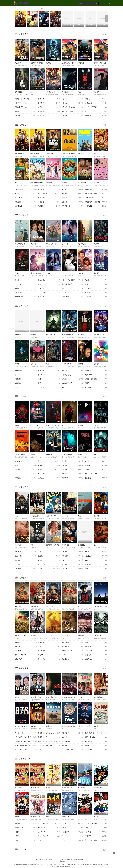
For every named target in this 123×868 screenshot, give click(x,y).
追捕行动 (96, 564)
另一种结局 (26, 371)
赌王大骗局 (49, 828)
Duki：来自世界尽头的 (49, 746)
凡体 (49, 379)
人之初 (80, 697)
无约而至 (96, 244)
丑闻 (96, 560)
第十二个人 (49, 647)
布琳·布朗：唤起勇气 (72, 750)
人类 (49, 750)
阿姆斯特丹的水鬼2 (26, 107)
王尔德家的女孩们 (96, 194)
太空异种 (81, 364)
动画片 (73, 9)
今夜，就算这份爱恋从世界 (72, 280)
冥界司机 (96, 465)
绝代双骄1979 (35, 817)
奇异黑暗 (72, 371)
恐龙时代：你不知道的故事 (49, 733)
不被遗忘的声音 (51, 244)
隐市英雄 (96, 154)
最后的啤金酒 (49, 194)
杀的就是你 (26, 461)
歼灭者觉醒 (66, 92)
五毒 (79, 817)
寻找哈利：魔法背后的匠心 (71, 697)
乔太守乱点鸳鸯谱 (96, 824)
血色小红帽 (96, 461)
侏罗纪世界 (96, 375)
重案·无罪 (96, 569)
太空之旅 (49, 387)
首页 (34, 9)
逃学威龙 (49, 189)
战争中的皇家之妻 (26, 750)
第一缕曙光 (96, 387)
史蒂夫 (96, 746)
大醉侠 (48, 817)
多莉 (26, 465)
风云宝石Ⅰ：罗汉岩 (26, 103)
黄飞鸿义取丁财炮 (96, 840)
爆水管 (26, 280)
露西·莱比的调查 (96, 737)
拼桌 (16, 183)
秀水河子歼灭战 (72, 651)
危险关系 (96, 516)
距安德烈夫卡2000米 (100, 606)
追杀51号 (26, 375)
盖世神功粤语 (19, 154)
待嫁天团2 (50, 183)
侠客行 (72, 828)
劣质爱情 (96, 297)
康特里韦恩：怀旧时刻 (96, 202)
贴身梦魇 (72, 461)
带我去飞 (65, 636)
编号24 (80, 606)
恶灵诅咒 (49, 478)
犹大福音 (65, 516)
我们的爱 (81, 273)
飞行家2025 (96, 206)
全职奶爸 (72, 202)
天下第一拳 (49, 832)
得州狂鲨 (49, 111)
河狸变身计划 (72, 206)
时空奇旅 (96, 364)
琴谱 (32, 545)
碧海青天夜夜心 (67, 817)
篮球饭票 (33, 726)
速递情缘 (81, 154)
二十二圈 (26, 284)
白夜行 (64, 273)
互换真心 (49, 273)
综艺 (57, 9)
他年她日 (65, 244)
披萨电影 (65, 183)
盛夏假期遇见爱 (72, 284)
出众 (16, 516)
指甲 (49, 383)
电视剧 (49, 9)
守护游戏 (33, 335)
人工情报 (26, 564)
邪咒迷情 (96, 478)
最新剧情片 (24, 487)
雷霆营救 (33, 636)
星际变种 (49, 371)
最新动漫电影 (25, 850)
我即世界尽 (50, 154)
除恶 (96, 111)
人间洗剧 (96, 726)
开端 (49, 552)
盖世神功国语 (35, 154)
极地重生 (26, 643)
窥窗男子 (49, 465)
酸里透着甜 (49, 280)
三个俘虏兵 (96, 647)
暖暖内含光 (72, 293)
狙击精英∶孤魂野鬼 (37, 63)
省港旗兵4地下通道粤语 (70, 63)
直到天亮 (18, 273)
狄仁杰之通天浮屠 (96, 107)
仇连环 (96, 817)
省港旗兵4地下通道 (100, 63)
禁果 (49, 461)
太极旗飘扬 (97, 636)
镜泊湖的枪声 (26, 659)
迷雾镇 (48, 63)
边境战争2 (18, 606)
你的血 (80, 454)
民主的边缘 (96, 750)
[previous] (17, 19)
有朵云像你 (96, 280)
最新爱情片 (24, 215)
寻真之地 (49, 741)
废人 (79, 516)
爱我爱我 (96, 273)
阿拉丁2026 (34, 425)
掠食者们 (72, 746)
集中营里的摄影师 (26, 655)
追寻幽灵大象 (26, 733)
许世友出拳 (72, 647)
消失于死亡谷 (26, 470)
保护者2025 (97, 92)
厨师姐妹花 (26, 206)
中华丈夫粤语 (98, 788)
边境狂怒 (49, 103)
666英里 (80, 425)
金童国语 (49, 560)
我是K (17, 697)
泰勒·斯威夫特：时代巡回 (26, 746)
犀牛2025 (49, 726)
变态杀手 (65, 425)
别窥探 (26, 474)
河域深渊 (81, 63)
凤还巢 (48, 788)
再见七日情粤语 (67, 788)
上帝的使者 (96, 651)
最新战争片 (24, 578)
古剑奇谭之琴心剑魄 (72, 107)
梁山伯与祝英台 (49, 824)
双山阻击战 (66, 606)
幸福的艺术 (49, 202)
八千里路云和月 (51, 516)
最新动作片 (24, 34)
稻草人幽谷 (49, 474)
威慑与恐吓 (72, 643)
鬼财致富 (72, 198)
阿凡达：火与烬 (51, 92)
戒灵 (32, 92)
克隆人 (26, 387)
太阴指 (49, 840)
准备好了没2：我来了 (96, 474)
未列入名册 (50, 606)
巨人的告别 (72, 560)
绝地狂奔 (96, 99)
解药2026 (72, 478)
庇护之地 (49, 116)
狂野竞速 (49, 107)
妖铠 (48, 364)
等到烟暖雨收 (26, 297)
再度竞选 (26, 202)
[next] (106, 19)
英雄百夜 (96, 284)
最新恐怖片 (24, 397)
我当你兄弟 (26, 198)
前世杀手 (26, 569)
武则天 (26, 832)
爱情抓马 (33, 244)
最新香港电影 (25, 759)
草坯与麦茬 (72, 569)
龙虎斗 (72, 836)
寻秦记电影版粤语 (72, 111)
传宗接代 (26, 383)
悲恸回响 (72, 465)
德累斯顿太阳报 (99, 335)
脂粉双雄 (96, 293)
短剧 (81, 9)
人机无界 (96, 371)
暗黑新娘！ (66, 545)
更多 (106, 34)
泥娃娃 (17, 425)
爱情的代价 (26, 824)
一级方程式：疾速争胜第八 (26, 737)
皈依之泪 (26, 552)
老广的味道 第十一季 (96, 733)
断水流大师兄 (82, 183)
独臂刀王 (96, 836)
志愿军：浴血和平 (21, 636)
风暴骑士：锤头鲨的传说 (70, 335)
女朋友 (26, 288)
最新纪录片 (24, 668)
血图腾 (96, 552)
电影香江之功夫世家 (26, 828)
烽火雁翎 (26, 651)
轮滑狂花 (72, 189)
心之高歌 (72, 552)
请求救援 (26, 478)
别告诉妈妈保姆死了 (69, 154)
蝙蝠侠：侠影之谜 (96, 379)
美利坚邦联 (49, 651)
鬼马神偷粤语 (35, 788)
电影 (41, 9)
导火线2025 (19, 63)
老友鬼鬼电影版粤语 (37, 183)
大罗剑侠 (96, 832)
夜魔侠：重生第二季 (53, 425)
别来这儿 (49, 454)
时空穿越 (26, 379)
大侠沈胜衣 (72, 832)
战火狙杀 (49, 643)
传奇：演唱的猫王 (52, 697)
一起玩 (96, 425)
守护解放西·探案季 (84, 726)
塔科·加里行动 (96, 198)
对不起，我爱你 (36, 273)
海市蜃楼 (72, 379)
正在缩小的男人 (72, 375)
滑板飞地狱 (96, 189)
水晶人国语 (81, 788)
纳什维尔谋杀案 (20, 454)
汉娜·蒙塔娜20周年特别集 (102, 697)
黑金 (79, 92)
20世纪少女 (72, 288)
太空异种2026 (67, 364)
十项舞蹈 (49, 288)
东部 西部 (72, 556)
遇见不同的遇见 (20, 244)
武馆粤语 (18, 817)
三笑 (26, 840)
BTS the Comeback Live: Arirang (25, 726)
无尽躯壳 (81, 335)
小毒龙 (96, 828)
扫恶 (72, 99)
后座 (49, 284)
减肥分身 (33, 454)
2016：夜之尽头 (72, 383)
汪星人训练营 (26, 189)
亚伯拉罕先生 (35, 516)
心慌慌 (96, 383)
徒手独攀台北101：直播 (26, 741)
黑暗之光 (49, 297)
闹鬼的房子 (72, 733)
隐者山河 (72, 737)
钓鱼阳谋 (96, 470)
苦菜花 (49, 569)
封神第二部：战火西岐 (26, 99)
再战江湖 (49, 99)
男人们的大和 (49, 659)
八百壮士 (72, 655)
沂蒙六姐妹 (96, 659)
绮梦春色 (33, 364)
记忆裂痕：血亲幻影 (53, 545)
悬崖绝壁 (26, 116)
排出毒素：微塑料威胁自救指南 (72, 726)
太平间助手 (72, 470)
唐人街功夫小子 (49, 836)
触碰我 (49, 556)
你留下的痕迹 (82, 244)
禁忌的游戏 (96, 655)
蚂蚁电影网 (84, 859)
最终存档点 (18, 92)
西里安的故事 (72, 741)
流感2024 (49, 206)
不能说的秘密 (72, 297)
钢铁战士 (96, 643)
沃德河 (49, 470)
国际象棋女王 (49, 737)
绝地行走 (81, 636)
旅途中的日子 (96, 556)
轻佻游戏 (96, 183)
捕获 (95, 454)
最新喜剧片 (24, 125)
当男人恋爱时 (49, 293)
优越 (72, 387)
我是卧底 (96, 116)
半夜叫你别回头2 (68, 454)
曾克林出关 (72, 659)
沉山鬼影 (72, 564)
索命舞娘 (72, 474)
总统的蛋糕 (49, 564)
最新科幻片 (24, 306)
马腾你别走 (49, 198)
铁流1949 (49, 655)
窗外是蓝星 (96, 741)
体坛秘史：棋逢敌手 (37, 697)
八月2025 (49, 636)
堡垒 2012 (26, 647)
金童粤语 (26, 560)
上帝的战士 (72, 116)
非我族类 (72, 103)
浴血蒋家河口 (35, 606)
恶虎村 (72, 840)
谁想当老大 (72, 194)
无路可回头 (18, 545)
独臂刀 (26, 836)
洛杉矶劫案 (96, 103)
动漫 (65, 9)
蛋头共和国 (49, 375)
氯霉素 (17, 364)
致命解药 (18, 335)
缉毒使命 (26, 111)
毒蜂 (95, 545)
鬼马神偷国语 (19, 788)
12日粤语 (96, 288)
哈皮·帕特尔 (26, 556)
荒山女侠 (72, 824)
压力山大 (26, 194)
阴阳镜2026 (82, 545)
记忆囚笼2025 (51, 335)
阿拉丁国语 (26, 293)
